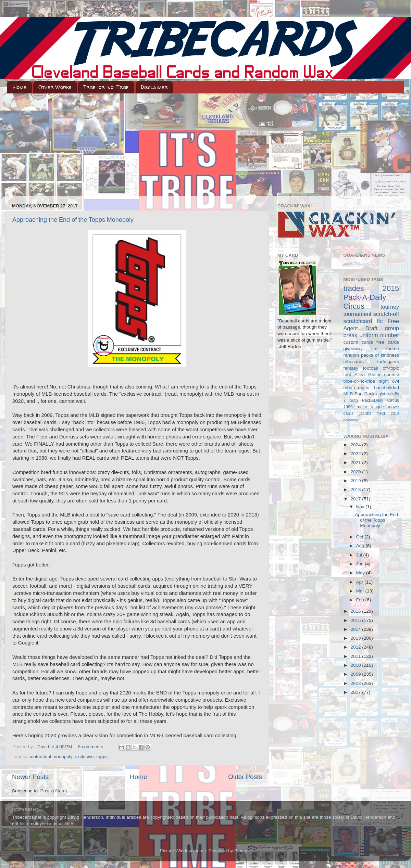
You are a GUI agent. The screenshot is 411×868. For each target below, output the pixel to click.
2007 (356, 692)
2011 (356, 656)
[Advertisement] (206, 145)
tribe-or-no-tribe (359, 381)
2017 (356, 499)
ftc (380, 321)
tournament (358, 314)
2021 (356, 463)
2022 (356, 454)
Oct (360, 537)
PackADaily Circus (381, 400)
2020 (356, 472)
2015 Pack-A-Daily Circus (371, 297)
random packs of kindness (371, 355)
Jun (361, 564)
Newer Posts (30, 777)
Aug (361, 546)
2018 (356, 490)
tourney (390, 307)
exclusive (84, 757)
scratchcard (358, 321)
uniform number (379, 335)
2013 (356, 638)
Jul (360, 555)
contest (391, 375)
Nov (361, 507)
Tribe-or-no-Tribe (106, 87)
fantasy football (361, 368)
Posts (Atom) (54, 791)
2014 (356, 629)
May (361, 573)
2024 (356, 445)
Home (20, 87)
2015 (356, 620)
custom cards (358, 342)
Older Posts (245, 777)
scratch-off (386, 314)
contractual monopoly (50, 757)
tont (347, 375)
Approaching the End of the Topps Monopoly (73, 220)
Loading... (288, 363)
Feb (361, 600)
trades (354, 288)
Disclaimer (154, 87)
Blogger (242, 851)
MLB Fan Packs (360, 394)
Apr (360, 582)
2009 (356, 674)
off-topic (391, 368)
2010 (356, 665)
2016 (356, 611)
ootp (354, 400)
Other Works (55, 87)
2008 (356, 683)
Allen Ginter (368, 375)
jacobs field (372, 413)
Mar (361, 591)
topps (102, 757)
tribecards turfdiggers (371, 362)
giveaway (353, 349)
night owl (389, 381)
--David (42, 747)
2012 (356, 647)
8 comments (91, 747)
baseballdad (387, 388)
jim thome (385, 349)
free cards (388, 342)
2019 (356, 481)
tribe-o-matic (356, 388)
